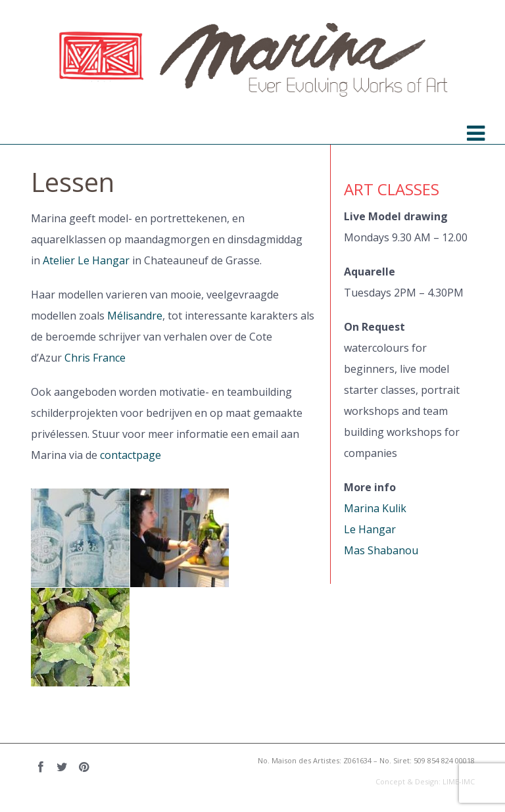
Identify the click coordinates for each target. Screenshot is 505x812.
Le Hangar (370, 529)
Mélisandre (135, 316)
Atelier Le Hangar (86, 260)
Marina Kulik (375, 508)
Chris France (95, 358)
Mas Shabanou (381, 550)
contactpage (131, 455)
